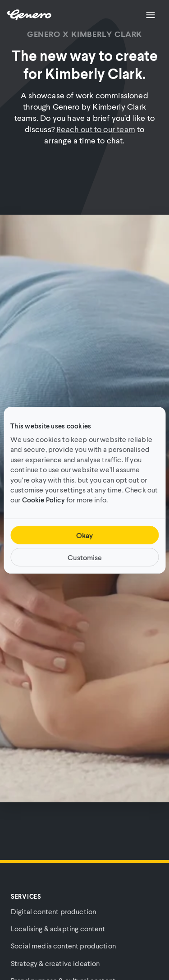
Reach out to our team (96, 129)
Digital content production (53, 911)
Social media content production (63, 945)
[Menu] (151, 15)
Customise (85, 557)
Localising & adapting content (58, 928)
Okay (84, 535)
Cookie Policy (43, 500)
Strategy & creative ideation (55, 963)
